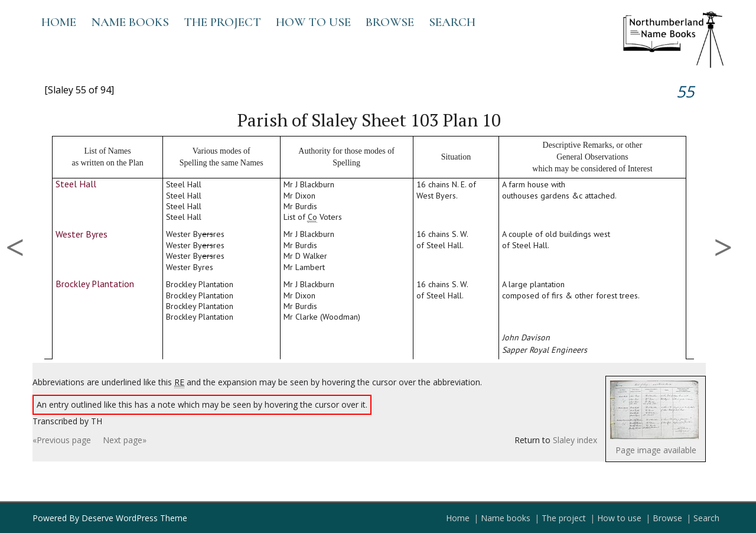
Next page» (125, 440)
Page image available (656, 450)
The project (222, 22)
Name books (130, 22)
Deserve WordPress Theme (134, 518)
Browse (390, 22)
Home (59, 22)
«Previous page (62, 440)
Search (452, 22)
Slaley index (575, 440)
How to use (313, 22)
